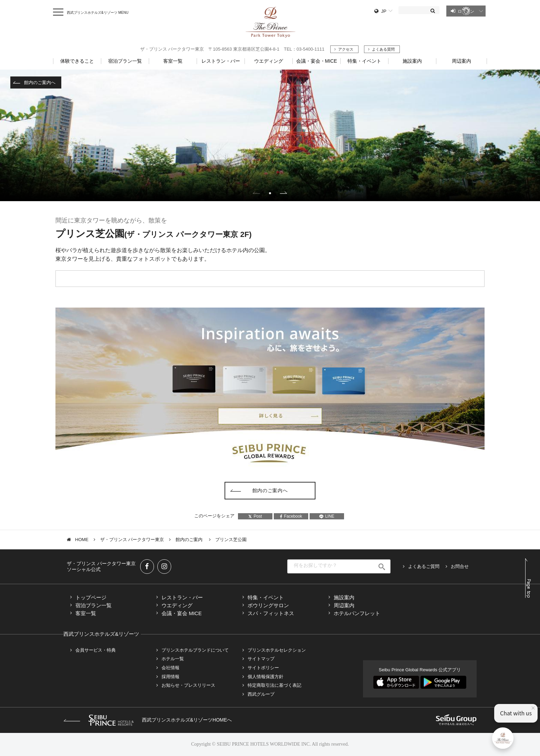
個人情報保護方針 (266, 677)
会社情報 (170, 668)
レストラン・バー (182, 597)
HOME (82, 540)
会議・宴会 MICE (182, 613)
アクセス (346, 49)
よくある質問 (383, 49)
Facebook (291, 516)
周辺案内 (344, 605)
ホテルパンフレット (357, 613)
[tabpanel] (270, 135)
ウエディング (177, 605)
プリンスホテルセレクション (277, 650)
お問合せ (460, 566)
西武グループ (261, 694)
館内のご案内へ (40, 82)
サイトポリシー (263, 668)
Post (255, 516)
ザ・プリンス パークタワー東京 (132, 540)
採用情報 (170, 677)
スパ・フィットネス (271, 613)
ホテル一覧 (173, 659)
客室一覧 (86, 613)
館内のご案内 (190, 540)
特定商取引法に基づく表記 (274, 685)
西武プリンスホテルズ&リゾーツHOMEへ (148, 720)
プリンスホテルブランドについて (195, 650)
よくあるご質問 (424, 566)
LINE (327, 516)
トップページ (91, 597)
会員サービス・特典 (96, 650)
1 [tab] (270, 193)
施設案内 (344, 597)
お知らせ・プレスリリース (188, 685)
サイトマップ (261, 659)
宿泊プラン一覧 (94, 605)
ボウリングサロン (268, 605)
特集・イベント (364, 61)
